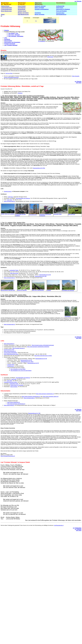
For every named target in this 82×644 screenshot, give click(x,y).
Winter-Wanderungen (6, 11)
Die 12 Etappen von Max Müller (18, 369)
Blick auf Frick (72, 214)
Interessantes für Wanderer (63, 9)
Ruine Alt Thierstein (22, 290)
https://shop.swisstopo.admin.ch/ (51, 396)
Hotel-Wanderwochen (23, 14)
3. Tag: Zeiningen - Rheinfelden (15, 36)
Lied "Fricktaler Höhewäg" (11, 45)
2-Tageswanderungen (6, 9)
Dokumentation (8, 41)
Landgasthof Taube (14, 270)
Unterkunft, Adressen (40, 6)
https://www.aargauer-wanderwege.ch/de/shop (38, 347)
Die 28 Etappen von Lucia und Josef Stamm (21, 371)
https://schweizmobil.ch (9, 201)
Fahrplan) (20, 93)
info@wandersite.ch (61, 14)
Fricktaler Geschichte (10, 44)
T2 (36, 21)
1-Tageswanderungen (6, 8)
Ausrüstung (38, 13)
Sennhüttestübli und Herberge (23, 198)
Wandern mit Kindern (23, 13)
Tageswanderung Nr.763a (39, 168)
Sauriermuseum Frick (9, 350)
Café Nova (10, 197)
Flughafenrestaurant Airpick (10, 382)
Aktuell (3, 14)
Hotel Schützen (14, 387)
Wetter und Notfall (39, 8)
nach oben (79, 83)
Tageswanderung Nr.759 (41, 359)
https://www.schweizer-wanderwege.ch (31, 396)
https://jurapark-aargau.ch (19, 348)
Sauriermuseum (8, 191)
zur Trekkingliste (77, 528)
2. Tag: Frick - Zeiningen (14, 35)
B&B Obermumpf (14, 273)
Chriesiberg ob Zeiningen (68, 290)
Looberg (49, 290)
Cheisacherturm (33, 215)
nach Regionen (22, 8)
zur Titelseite (78, 1)
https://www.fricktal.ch (9, 344)
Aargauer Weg (11, 365)
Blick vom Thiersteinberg (38, 290)
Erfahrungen (50, 57)
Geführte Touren (22, 11)
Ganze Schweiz (22, 6)
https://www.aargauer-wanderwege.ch (45, 394)
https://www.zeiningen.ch (10, 351)
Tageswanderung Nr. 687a (27, 362)
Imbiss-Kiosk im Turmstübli (17, 385)
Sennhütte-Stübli (58, 214)
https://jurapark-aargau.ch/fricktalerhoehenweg (43, 345)
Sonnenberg (68, 316)
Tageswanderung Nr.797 (33, 363)
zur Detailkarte (42, 41)
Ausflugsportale (60, 6)
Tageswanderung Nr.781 (26, 360)
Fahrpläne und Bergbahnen (42, 9)
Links (6, 38)
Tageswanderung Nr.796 (41, 276)
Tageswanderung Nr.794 (45, 275)
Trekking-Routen (5, 6)
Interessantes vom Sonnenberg (12, 42)
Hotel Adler (9, 200)
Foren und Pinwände (61, 11)
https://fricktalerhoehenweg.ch (8, 456)
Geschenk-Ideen (60, 13)
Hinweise (7, 30)
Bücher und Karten (40, 14)
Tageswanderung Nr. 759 (34, 413)
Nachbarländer (22, 9)
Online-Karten (60, 8)
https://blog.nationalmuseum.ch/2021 (43, 356)
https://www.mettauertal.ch (14, 402)
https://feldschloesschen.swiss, (11, 354)
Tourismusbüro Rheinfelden (10, 353)
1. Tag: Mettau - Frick (13, 33)
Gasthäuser (7, 39)
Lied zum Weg (9, 73)
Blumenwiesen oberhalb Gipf (8, 290)
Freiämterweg (11, 366)
